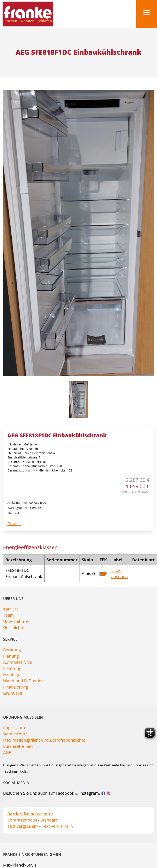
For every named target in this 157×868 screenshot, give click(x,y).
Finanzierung (16, 687)
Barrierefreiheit (18, 746)
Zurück (14, 524)
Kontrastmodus (22, 820)
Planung (11, 656)
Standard (49, 820)
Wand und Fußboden (23, 681)
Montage (12, 675)
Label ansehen (120, 573)
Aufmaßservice (18, 662)
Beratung (12, 650)
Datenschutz (15, 734)
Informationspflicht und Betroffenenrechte (44, 740)
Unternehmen (17, 621)
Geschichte (14, 628)
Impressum (14, 728)
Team (8, 615)
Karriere (11, 609)
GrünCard (13, 693)
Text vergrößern (23, 826)
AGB (7, 752)
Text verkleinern (57, 826)
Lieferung (12, 668)
